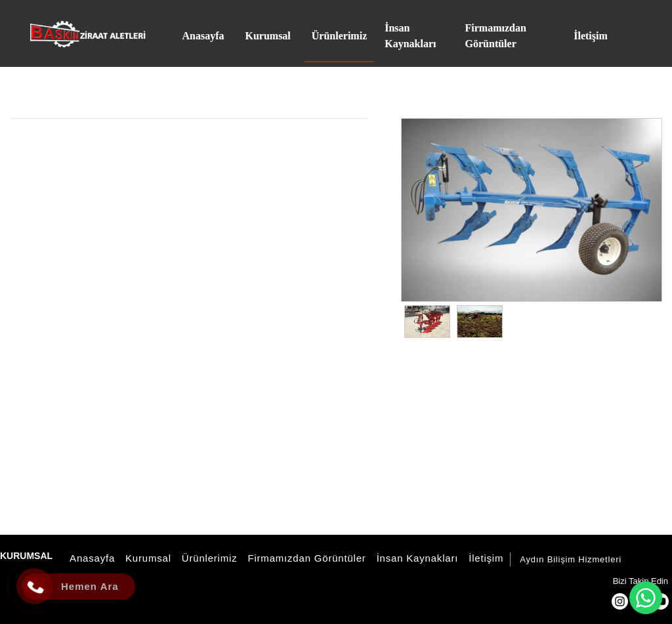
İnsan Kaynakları (416, 558)
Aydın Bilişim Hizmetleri (571, 559)
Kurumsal (146, 558)
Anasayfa (90, 558)
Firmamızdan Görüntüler (304, 558)
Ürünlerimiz (208, 558)
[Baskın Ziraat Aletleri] (88, 34)
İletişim (484, 558)
